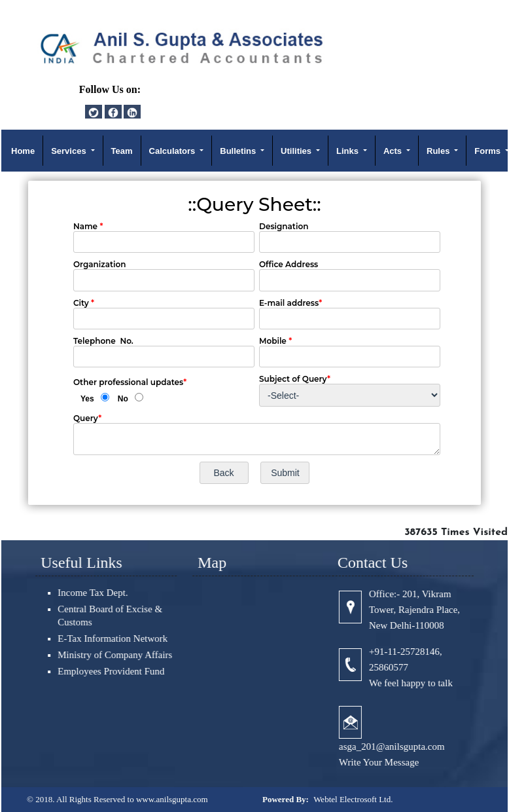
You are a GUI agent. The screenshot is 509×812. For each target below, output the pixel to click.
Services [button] (70, 151)
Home (23, 151)
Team (122, 151)
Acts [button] (394, 151)
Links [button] (349, 151)
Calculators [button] (173, 151)
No (123, 399)
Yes (87, 399)
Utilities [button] (297, 151)
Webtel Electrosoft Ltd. (353, 799)
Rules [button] (439, 151)
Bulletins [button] (239, 151)
